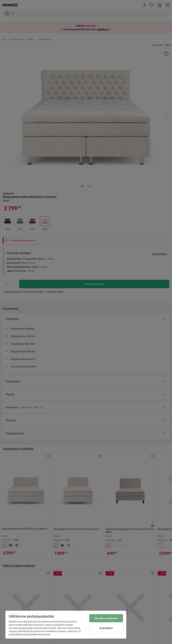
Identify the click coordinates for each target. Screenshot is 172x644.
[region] (66, 625)
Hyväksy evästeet (106, 618)
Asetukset (106, 628)
